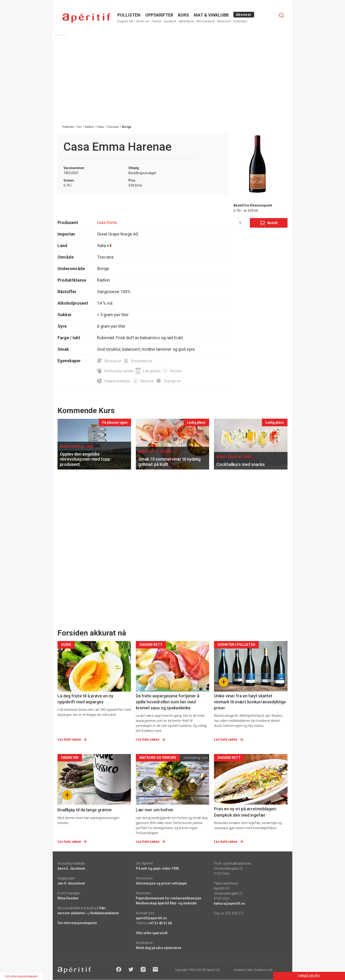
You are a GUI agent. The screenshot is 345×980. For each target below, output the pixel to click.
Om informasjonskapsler (77, 923)
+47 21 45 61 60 (160, 923)
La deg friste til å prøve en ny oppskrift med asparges (85, 699)
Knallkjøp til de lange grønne (85, 810)
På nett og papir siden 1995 (157, 868)
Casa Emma (107, 223)
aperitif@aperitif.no (151, 918)
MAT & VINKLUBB (211, 15)
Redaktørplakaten (105, 913)
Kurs (184, 15)
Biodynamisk (142, 361)
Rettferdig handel (119, 371)
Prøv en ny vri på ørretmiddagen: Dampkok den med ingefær (245, 812)
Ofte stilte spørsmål (152, 933)
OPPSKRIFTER (159, 15)
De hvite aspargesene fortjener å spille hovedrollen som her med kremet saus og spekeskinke (168, 702)
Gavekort (170, 21)
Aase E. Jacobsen (71, 868)
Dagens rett (125, 21)
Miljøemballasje (117, 381)
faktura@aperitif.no (230, 903)
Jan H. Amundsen (71, 883)
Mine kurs (224, 21)
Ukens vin (143, 21)
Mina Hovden (68, 898)
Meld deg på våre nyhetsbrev (159, 948)
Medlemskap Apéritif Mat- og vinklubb (166, 903)
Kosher (176, 371)
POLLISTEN (129, 15)
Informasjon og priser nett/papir (161, 883)
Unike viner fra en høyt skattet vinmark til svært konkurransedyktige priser (250, 702)
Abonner (244, 15)
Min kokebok (206, 21)
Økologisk (113, 361)
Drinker (157, 21)
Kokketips (240, 21)
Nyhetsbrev (187, 21)
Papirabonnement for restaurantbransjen (169, 898)
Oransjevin (172, 381)
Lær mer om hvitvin (155, 810)
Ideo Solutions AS (260, 970)
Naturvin (147, 381)
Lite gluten (152, 371)
